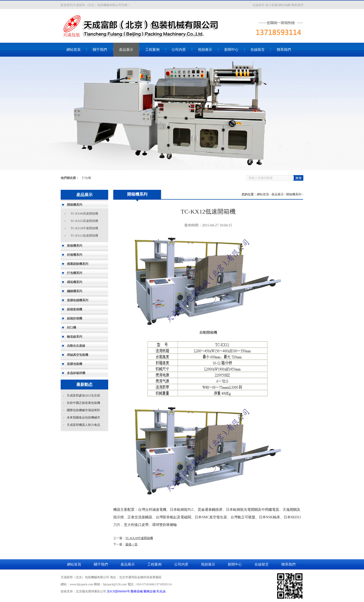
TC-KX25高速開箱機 (84, 221)
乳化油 (161, 591)
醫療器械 (137, 591)
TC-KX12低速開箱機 (84, 236)
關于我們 (100, 50)
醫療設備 (150, 591)
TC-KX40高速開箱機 (84, 214)
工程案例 (152, 50)
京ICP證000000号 (118, 591)
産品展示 (126, 50)
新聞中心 (231, 50)
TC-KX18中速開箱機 (84, 228)
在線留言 (259, 5)
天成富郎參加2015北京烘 (83, 396)
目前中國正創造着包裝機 (83, 403)
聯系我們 (297, 5)
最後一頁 (131, 544)
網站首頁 (74, 50)
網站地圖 (284, 5)
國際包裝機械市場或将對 (83, 410)
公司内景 (179, 50)
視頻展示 (205, 50)
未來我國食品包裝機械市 (83, 418)
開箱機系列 (294, 194)
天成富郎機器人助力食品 (83, 425)
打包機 (86, 178)
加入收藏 (271, 5)
